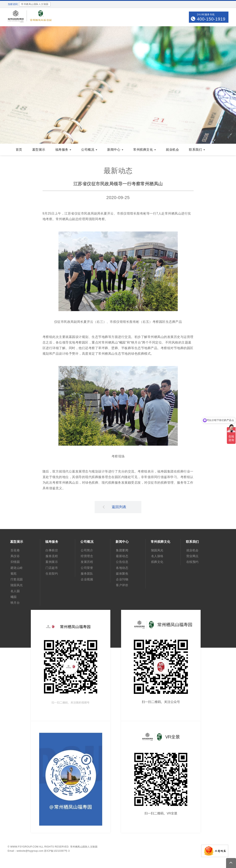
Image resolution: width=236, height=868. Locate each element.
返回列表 (115, 507)
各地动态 (122, 568)
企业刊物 (122, 579)
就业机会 (172, 150)
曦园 (14, 597)
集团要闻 (122, 550)
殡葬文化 (157, 562)
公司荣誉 (87, 568)
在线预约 (192, 562)
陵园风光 (17, 585)
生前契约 (52, 574)
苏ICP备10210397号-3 (57, 851)
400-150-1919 (211, 19)
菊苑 (14, 574)
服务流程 (52, 556)
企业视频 (87, 579)
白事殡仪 (52, 550)
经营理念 (87, 556)
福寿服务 (63, 150)
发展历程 (87, 562)
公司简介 (87, 550)
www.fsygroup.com (24, 847)
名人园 (15, 591)
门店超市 (52, 568)
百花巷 (15, 550)
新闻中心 (115, 150)
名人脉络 (157, 556)
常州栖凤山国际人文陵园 (84, 847)
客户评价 (122, 585)
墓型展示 (39, 150)
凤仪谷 (15, 556)
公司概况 (89, 150)
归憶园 (15, 562)
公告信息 (122, 562)
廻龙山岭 (17, 568)
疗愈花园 (17, 579)
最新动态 (122, 556)
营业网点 (192, 556)
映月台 (15, 603)
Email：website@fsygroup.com (26, 851)
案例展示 (52, 562)
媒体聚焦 (122, 574)
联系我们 (197, 150)
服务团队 (87, 574)
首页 (19, 150)
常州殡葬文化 (145, 150)
